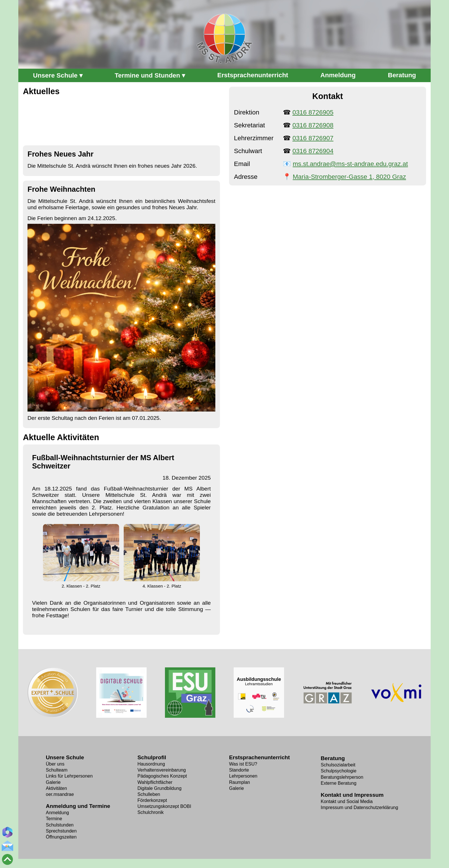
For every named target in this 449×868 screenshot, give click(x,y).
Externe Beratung (339, 783)
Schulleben (149, 794)
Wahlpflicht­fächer (155, 782)
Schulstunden (60, 825)
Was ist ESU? (243, 764)
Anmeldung (57, 813)
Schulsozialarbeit (338, 765)
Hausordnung (151, 764)
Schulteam (57, 770)
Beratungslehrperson (342, 777)
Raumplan (240, 782)
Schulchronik (151, 812)
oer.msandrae (60, 794)
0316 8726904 (313, 151)
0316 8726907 (313, 138)
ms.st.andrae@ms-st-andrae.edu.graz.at (350, 164)
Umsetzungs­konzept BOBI (164, 806)
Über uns (55, 764)
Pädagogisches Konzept (162, 776)
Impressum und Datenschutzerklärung (359, 807)
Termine (54, 819)
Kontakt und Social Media (347, 801)
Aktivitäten (56, 788)
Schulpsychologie (339, 771)
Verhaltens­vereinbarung (162, 770)
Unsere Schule (55, 75)
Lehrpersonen (243, 776)
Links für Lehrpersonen (69, 776)
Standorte (239, 770)
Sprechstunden (61, 831)
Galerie (53, 782)
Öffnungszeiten (61, 837)
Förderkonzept (152, 800)
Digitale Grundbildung (159, 788)
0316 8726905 (313, 112)
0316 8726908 (313, 125)
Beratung (333, 758)
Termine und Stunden (147, 75)
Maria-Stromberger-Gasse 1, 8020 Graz (349, 177)
